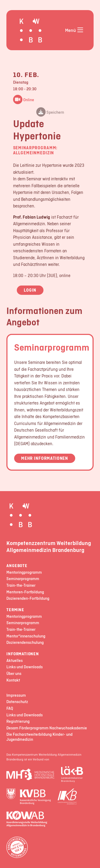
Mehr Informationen (45, 458)
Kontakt (13, 680)
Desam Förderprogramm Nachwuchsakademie (47, 728)
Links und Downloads (25, 667)
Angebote (17, 566)
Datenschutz (17, 702)
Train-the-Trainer (21, 586)
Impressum (16, 695)
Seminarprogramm (52, 347)
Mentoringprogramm (24, 573)
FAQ (10, 709)
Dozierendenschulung (25, 643)
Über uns (14, 674)
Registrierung (18, 722)
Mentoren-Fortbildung (25, 592)
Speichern (50, 112)
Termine (15, 610)
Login (30, 290)
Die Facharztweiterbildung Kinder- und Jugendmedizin (39, 737)
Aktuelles (15, 661)
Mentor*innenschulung (26, 636)
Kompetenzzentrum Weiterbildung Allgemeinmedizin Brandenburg (49, 546)
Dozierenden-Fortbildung (28, 599)
